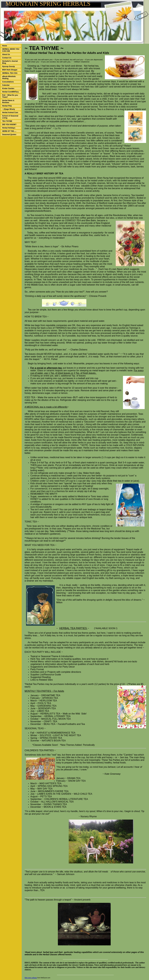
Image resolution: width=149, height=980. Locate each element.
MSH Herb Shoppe (10, 70)
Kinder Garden (8, 88)
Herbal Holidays (9, 128)
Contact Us (7, 58)
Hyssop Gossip (8, 66)
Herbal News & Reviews (8, 102)
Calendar (6, 85)
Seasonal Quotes (9, 135)
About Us (6, 54)
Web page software (31, 978)
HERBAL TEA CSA (10, 73)
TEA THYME (7, 121)
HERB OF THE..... (9, 131)
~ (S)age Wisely (9, 109)
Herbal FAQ (7, 106)
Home (5, 46)
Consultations (8, 82)
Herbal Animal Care (10, 113)
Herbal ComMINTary (10, 92)
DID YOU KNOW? (9, 125)
